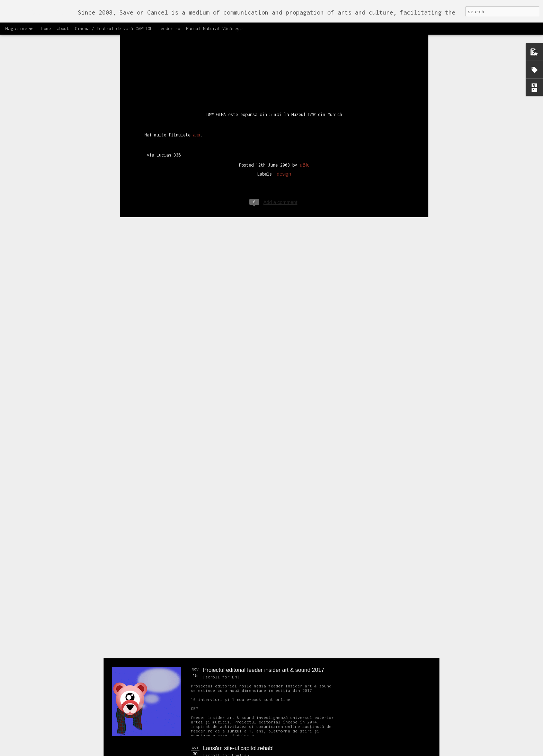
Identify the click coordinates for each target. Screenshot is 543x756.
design (284, 78)
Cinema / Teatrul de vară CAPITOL (114, 29)
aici (197, 39)
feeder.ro (169, 29)
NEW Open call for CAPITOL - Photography (177, 530)
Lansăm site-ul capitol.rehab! (238, 748)
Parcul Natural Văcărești (215, 29)
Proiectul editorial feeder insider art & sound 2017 (264, 670)
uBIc (304, 69)
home (46, 29)
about (63, 29)
